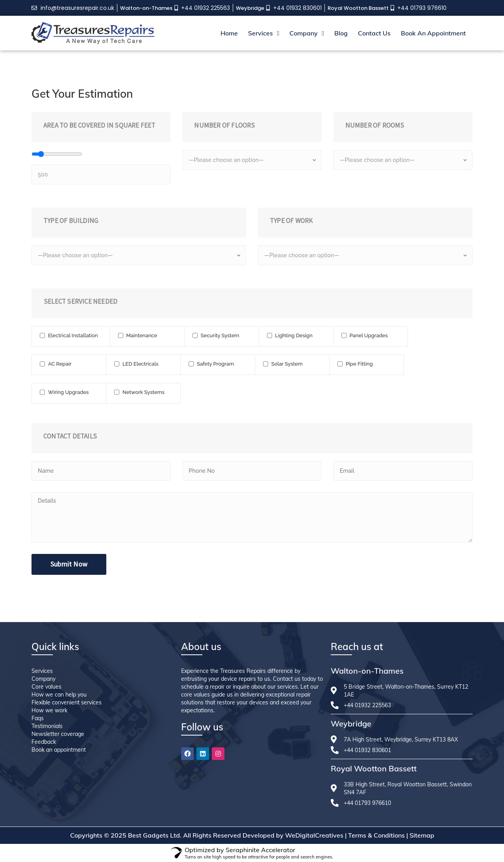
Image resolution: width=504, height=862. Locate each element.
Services (264, 33)
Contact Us (374, 33)
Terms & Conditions (376, 835)
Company (307, 33)
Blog (341, 33)
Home (229, 33)
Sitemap (422, 835)
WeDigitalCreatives (314, 835)
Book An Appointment (433, 33)
